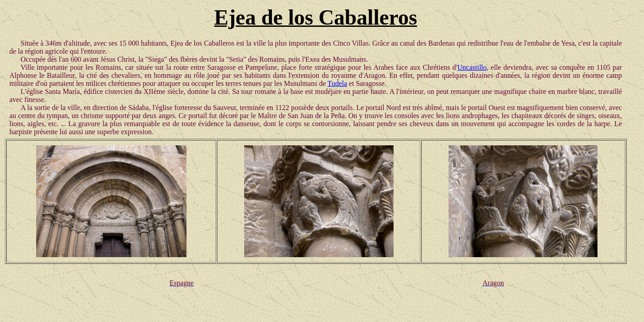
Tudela (337, 83)
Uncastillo (472, 67)
